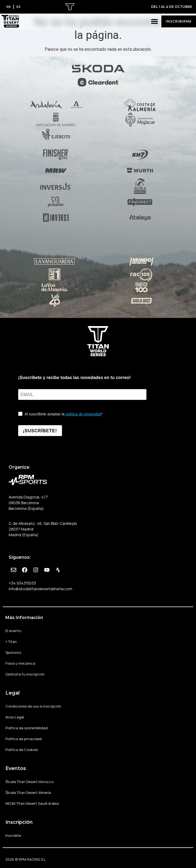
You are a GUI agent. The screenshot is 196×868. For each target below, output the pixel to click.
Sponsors (13, 652)
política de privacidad (83, 414)
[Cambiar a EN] (9, 7)
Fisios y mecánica (20, 663)
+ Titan (11, 642)
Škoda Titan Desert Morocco (30, 782)
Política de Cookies (22, 750)
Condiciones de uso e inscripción (33, 706)
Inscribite (13, 835)
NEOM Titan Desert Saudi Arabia (32, 803)
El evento (13, 631)
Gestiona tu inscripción (25, 674)
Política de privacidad (24, 739)
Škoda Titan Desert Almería (28, 793)
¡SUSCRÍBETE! (40, 431)
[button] (155, 21)
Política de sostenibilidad (27, 728)
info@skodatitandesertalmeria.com (40, 589)
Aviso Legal (15, 717)
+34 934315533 (22, 583)
